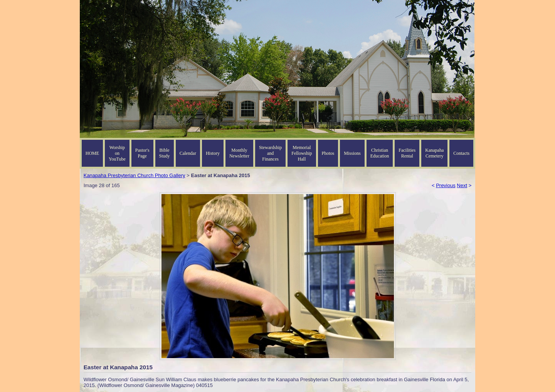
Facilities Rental (407, 153)
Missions (352, 153)
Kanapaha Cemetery (434, 153)
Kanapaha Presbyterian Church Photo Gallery (135, 175)
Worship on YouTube (117, 153)
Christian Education (380, 153)
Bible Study (165, 153)
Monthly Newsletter (239, 153)
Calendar (188, 153)
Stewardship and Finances (270, 153)
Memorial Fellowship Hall (302, 153)
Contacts (461, 153)
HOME (92, 153)
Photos (328, 153)
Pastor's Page (142, 153)
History (213, 153)
